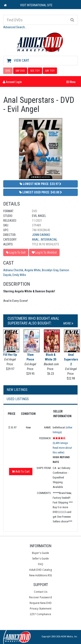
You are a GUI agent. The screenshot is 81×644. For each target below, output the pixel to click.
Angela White (33, 270)
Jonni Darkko (41, 235)
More (68, 323)
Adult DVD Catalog (40, 570)
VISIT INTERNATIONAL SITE (36, 5)
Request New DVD (41, 603)
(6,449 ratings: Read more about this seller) (62, 448)
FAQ (41, 564)
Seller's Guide (40, 559)
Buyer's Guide (40, 553)
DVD (8, 71)
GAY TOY (50, 71)
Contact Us (41, 592)
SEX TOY (35, 71)
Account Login (12, 82)
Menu (72, 82)
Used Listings (18, 399)
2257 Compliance (40, 614)
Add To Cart (21, 472)
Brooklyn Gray (50, 270)
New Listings (17, 390)
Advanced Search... (15, 27)
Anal (36, 240)
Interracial (49, 240)
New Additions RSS (40, 575)
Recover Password (40, 597)
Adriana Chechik (13, 270)
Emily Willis (19, 275)
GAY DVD (20, 71)
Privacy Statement (41, 609)
